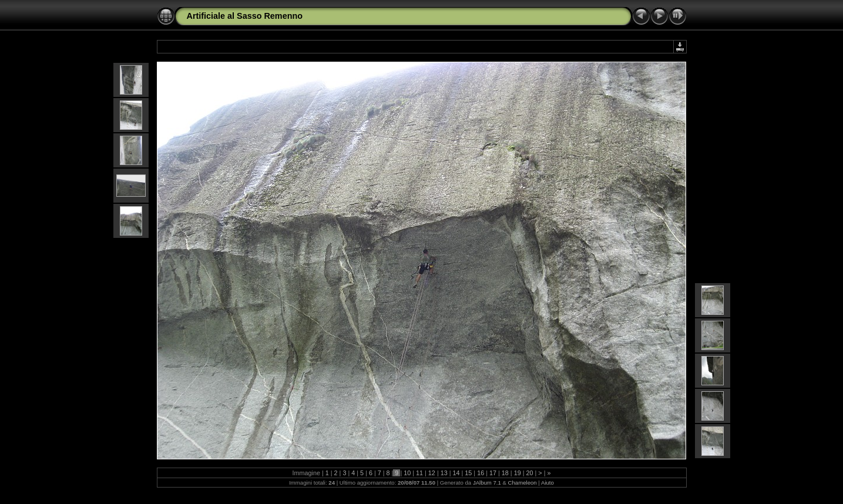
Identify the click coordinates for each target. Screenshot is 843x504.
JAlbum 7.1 (487, 483)
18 (505, 473)
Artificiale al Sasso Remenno (245, 16)
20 (529, 473)
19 (518, 473)
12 (432, 473)
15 (468, 473)
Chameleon (523, 483)
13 (444, 473)
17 (493, 473)
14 (456, 473)
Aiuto (548, 483)
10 (407, 473)
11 (419, 473)
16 (481, 473)
